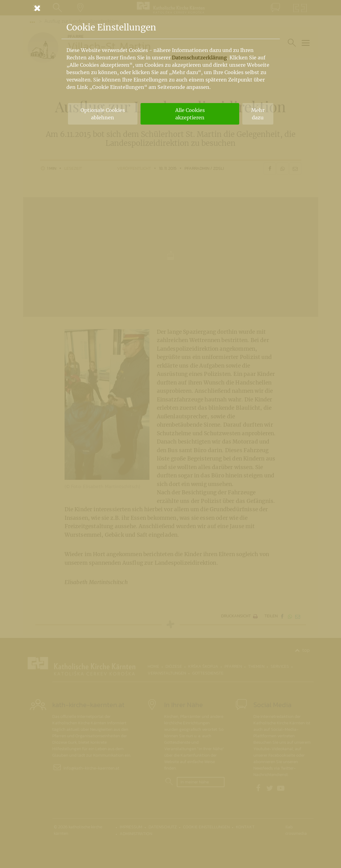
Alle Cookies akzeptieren (190, 114)
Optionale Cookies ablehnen (103, 114)
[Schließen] (171, 8)
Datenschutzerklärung (199, 58)
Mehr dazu (258, 114)
